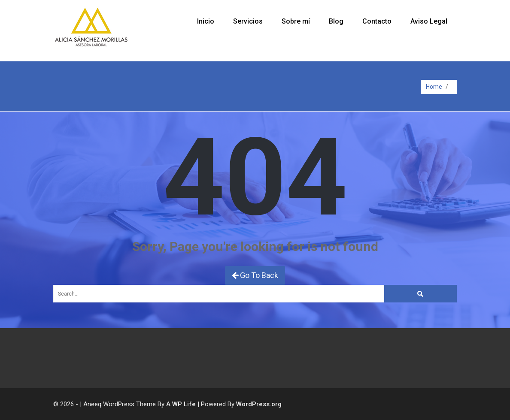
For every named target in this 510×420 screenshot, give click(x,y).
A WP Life (181, 404)
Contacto (377, 21)
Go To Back (255, 275)
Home (434, 87)
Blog (336, 21)
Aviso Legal (429, 21)
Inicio (206, 21)
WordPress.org (259, 404)
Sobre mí (296, 21)
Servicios (248, 21)
